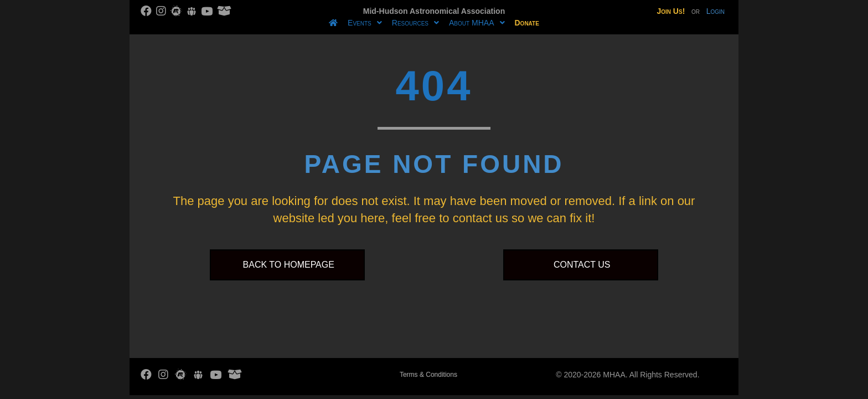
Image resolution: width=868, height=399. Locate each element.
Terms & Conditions (428, 375)
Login (715, 11)
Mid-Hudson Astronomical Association (434, 11)
